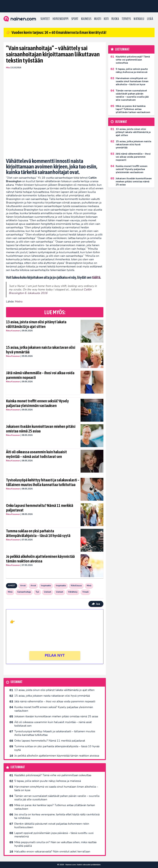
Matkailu (139, 19)
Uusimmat (16, 682)
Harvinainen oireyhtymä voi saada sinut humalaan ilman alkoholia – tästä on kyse (56, 788)
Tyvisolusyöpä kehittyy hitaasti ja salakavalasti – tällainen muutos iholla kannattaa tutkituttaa (43, 482)
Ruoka (115, 19)
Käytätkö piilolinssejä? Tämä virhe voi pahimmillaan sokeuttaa (53, 775)
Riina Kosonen (13, 331)
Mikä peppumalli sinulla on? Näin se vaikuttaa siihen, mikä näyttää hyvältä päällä (55, 844)
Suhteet (45, 19)
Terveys (126, 19)
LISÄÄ (150, 19)
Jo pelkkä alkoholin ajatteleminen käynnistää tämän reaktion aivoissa (40, 559)
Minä (89, 586)
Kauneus (86, 19)
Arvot (23, 586)
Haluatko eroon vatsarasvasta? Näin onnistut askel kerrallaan (52, 851)
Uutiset (48, 592)
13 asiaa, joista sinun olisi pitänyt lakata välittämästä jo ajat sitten (36, 324)
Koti (106, 19)
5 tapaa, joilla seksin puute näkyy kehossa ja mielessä (48, 781)
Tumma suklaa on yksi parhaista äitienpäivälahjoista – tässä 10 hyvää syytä (38, 533)
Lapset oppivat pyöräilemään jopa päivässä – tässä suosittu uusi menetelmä (54, 835)
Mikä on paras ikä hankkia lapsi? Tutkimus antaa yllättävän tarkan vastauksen (55, 807)
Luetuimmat (18, 767)
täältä (96, 277)
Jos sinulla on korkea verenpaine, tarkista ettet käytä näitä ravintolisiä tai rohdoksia (57, 816)
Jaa (96, 604)
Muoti (98, 19)
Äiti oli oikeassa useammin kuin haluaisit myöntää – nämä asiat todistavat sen (36, 454)
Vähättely (73, 592)
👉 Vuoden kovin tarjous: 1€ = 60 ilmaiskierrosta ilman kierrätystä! (56, 32)
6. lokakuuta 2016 (36, 293)
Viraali (85, 592)
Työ (37, 592)
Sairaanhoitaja (24, 592)
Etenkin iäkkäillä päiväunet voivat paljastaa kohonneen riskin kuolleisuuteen (52, 825)
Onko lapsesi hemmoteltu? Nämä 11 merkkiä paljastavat (40, 508)
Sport (75, 19)
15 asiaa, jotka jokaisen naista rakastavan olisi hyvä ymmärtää (41, 350)
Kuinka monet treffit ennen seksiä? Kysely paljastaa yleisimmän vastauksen (37, 403)
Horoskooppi (61, 19)
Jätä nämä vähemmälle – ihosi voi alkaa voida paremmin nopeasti (40, 375)
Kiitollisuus (76, 586)
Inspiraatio (46, 586)
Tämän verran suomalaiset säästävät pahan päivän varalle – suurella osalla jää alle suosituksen (57, 798)
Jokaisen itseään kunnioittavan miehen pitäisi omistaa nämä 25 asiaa (41, 429)
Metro (19, 302)
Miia (8, 68)
